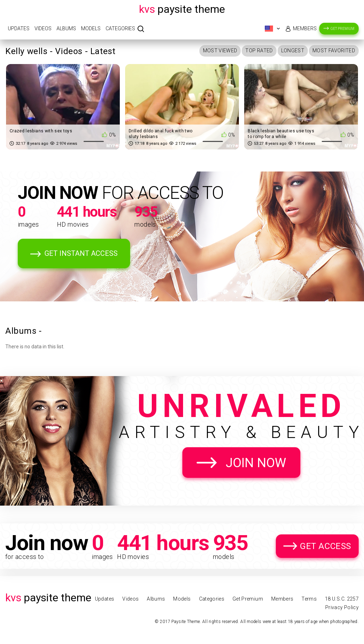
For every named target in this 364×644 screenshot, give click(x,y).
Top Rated (259, 51)
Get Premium (342, 29)
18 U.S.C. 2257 (342, 599)
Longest (293, 51)
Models (91, 28)
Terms (309, 599)
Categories (120, 28)
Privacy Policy (342, 607)
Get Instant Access (81, 253)
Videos (43, 28)
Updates (19, 28)
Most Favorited (334, 51)
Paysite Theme (182, 9)
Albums (66, 28)
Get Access (326, 546)
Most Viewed (220, 51)
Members (305, 28)
